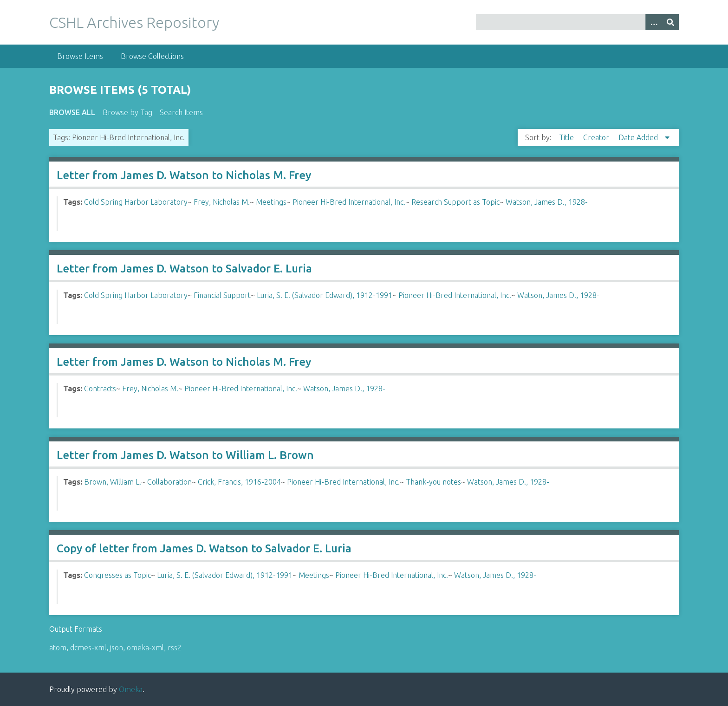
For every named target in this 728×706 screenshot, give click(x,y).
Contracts (100, 389)
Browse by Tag (127, 112)
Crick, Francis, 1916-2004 (239, 482)
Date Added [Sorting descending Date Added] (639, 137)
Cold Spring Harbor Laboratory (136, 202)
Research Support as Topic (455, 202)
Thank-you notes (433, 482)
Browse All (72, 112)
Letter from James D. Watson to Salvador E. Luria (184, 269)
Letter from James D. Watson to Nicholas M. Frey (184, 175)
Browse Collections (152, 56)
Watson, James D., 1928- (547, 202)
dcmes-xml (88, 648)
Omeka (131, 689)
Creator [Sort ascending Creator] (597, 137)
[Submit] (670, 22)
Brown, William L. (113, 482)
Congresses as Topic (117, 575)
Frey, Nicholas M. (222, 202)
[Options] (654, 22)
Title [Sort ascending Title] (567, 137)
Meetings (271, 202)
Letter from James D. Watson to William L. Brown (185, 455)
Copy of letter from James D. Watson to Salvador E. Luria (204, 548)
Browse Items (80, 56)
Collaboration (169, 482)
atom (58, 648)
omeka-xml (145, 648)
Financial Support (222, 295)
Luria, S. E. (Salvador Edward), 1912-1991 (325, 295)
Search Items (181, 112)
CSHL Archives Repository (134, 22)
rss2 (175, 648)
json (117, 648)
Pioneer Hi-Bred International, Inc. (349, 202)
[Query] (577, 22)
